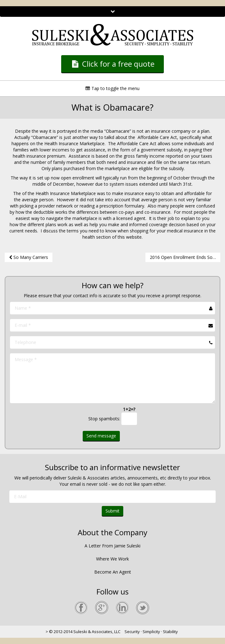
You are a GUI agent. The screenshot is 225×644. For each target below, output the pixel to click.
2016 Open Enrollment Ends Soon (185, 257)
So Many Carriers (29, 257)
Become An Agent (113, 572)
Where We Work (112, 559)
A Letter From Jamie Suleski (112, 546)
